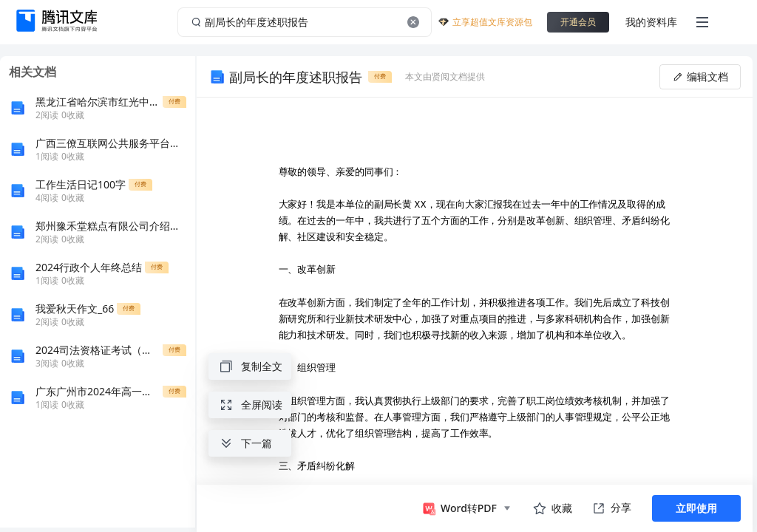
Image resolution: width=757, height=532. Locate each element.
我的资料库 (651, 22)
